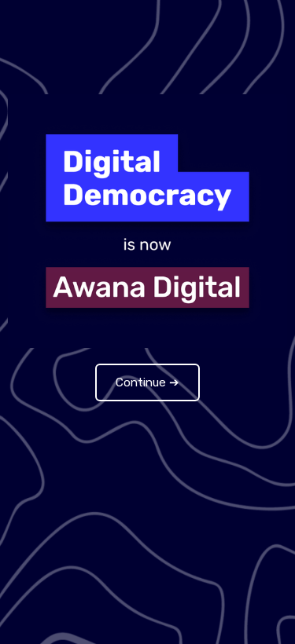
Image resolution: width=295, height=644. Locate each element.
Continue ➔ (147, 382)
